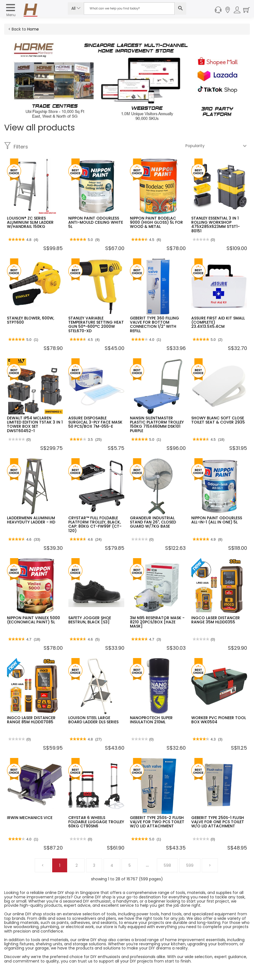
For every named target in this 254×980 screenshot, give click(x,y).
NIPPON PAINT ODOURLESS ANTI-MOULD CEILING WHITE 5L (96, 222)
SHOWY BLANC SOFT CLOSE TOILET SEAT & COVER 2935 (218, 420)
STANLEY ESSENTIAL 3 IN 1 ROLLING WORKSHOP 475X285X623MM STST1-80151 (216, 225)
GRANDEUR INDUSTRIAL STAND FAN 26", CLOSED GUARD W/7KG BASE (153, 522)
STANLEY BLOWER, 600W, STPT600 (31, 320)
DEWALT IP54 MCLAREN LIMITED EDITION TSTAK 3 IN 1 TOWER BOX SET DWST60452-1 (35, 424)
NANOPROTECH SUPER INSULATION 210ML (151, 720)
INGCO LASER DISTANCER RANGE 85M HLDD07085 (31, 720)
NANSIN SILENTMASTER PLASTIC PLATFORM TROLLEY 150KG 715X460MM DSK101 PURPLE (157, 424)
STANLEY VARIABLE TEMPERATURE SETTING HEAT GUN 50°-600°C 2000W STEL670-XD (96, 324)
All (76, 8)
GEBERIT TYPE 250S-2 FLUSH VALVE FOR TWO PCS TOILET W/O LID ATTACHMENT (157, 822)
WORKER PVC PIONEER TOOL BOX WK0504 (219, 720)
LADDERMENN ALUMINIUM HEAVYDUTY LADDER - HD (31, 520)
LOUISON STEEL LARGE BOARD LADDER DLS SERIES (93, 720)
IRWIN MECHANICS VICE (30, 818)
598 (167, 865)
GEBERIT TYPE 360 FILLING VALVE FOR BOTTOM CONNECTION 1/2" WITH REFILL (154, 324)
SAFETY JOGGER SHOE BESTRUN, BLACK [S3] (90, 620)
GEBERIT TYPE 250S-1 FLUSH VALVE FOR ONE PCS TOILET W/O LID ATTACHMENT (218, 822)
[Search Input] (129, 8)
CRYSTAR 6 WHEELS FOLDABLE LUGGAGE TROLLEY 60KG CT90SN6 (96, 822)
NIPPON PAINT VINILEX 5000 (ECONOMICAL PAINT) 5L (33, 620)
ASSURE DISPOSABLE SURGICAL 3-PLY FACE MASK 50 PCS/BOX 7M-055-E (95, 422)
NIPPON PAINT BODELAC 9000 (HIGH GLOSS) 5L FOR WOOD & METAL (156, 222)
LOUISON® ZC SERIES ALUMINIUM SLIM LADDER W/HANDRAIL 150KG (30, 222)
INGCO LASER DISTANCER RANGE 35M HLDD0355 (216, 620)
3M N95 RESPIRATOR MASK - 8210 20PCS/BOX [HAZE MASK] (157, 622)
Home (33, 29)
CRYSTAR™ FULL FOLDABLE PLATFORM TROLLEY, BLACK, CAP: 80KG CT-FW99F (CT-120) (95, 524)
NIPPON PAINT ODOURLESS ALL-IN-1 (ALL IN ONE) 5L (217, 520)
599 (190, 865)
